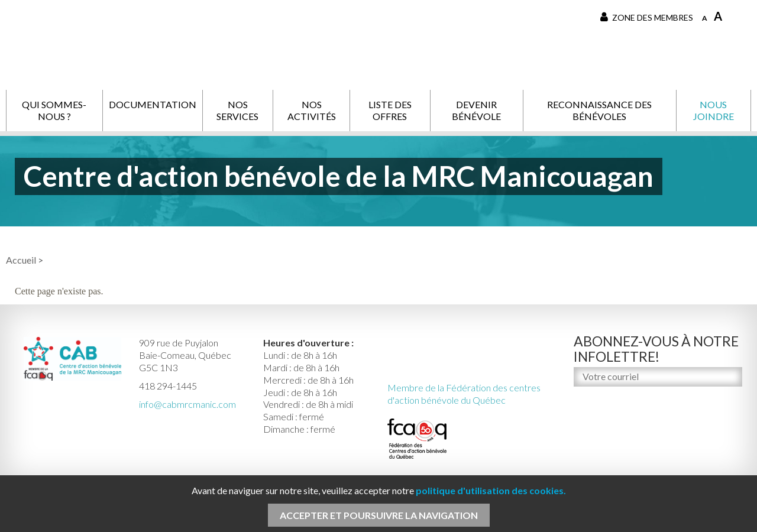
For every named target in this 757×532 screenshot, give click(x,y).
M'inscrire (596, 402)
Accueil (21, 260)
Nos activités (312, 110)
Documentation (153, 104)
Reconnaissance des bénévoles (599, 110)
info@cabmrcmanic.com (187, 404)
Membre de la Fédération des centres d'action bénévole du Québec (464, 394)
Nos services (237, 110)
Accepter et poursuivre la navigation (379, 515)
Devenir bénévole (476, 110)
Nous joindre (714, 110)
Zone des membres (647, 17)
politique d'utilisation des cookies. (491, 490)
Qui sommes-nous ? (54, 110)
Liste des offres (390, 110)
